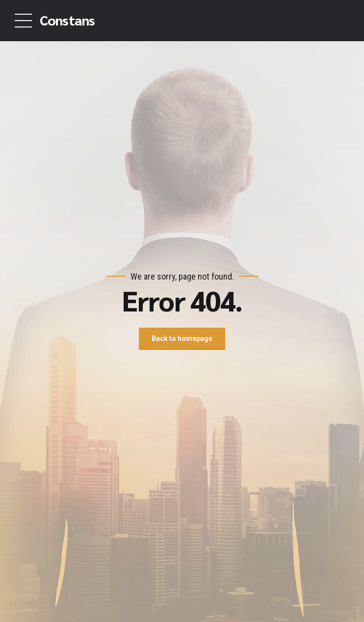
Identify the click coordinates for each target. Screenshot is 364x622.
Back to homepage (182, 338)
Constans (67, 20)
